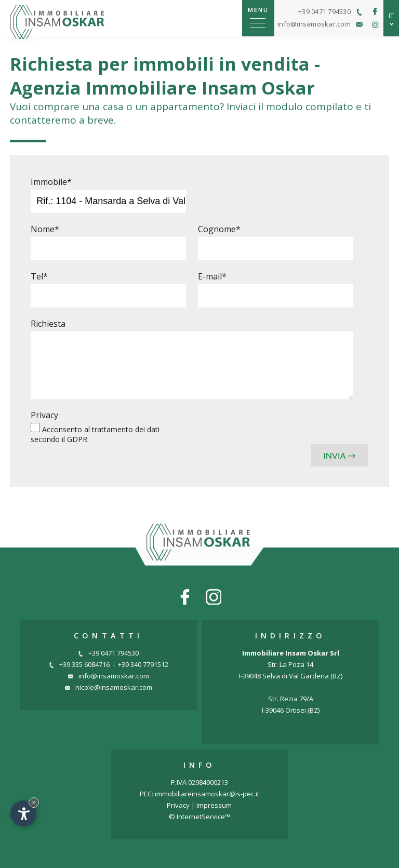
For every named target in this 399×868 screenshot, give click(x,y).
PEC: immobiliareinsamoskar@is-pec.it (199, 794)
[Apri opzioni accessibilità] (23, 813)
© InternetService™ (199, 817)
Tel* (39, 276)
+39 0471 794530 (108, 653)
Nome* (45, 229)
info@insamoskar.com (109, 676)
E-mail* (212, 276)
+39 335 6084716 (79, 664)
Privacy (44, 415)
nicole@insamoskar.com (109, 687)
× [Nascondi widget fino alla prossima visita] (34, 802)
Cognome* (219, 229)
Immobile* (51, 182)
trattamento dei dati (126, 429)
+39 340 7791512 (143, 664)
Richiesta (48, 324)
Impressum (214, 805)
